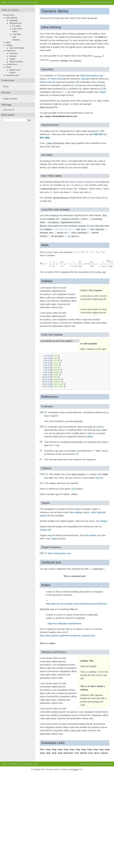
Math (8, 42)
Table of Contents (10, 10)
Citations (13, 56)
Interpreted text (15, 23)
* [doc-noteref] (79, 88)
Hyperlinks (13, 21)
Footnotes (13, 53)
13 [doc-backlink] (42, 480)
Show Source (8, 110)
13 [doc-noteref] (98, 475)
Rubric (9, 67)
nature (5, 2)
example (85, 78)
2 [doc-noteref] (64, 88)
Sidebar (9, 45)
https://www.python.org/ (92, 75)
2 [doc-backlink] (45, 410)
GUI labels (17, 26)
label (90, 434)
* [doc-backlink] (41, 448)
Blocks (6, 87)
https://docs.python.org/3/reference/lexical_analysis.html (67, 633)
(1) (91, 270)
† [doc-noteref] (77, 451)
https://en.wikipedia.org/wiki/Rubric (65, 621)
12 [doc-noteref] (104, 88)
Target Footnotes (16, 62)
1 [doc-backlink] (44, 410)
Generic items (32, 2)
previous (85, 2)
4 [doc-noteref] (59, 78)
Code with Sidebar (17, 48)
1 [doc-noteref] (73, 85)
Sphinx (75, 766)
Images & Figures (10, 99)
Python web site (48, 82)
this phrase (91, 533)
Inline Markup (76, 510)
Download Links (13, 75)
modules (101, 2)
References (11, 51)
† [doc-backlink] (41, 457)
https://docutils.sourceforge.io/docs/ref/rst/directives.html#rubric (77, 601)
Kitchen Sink (16, 2)
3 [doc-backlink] (41, 439)
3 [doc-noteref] (104, 85)
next (93, 2)
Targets (103, 92)
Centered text (12, 64)
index (110, 2)
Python (54, 78)
